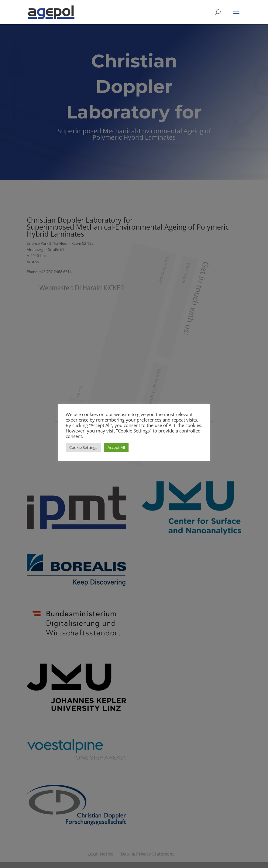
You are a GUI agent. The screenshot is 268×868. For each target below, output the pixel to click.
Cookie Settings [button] (83, 447)
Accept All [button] (116, 447)
